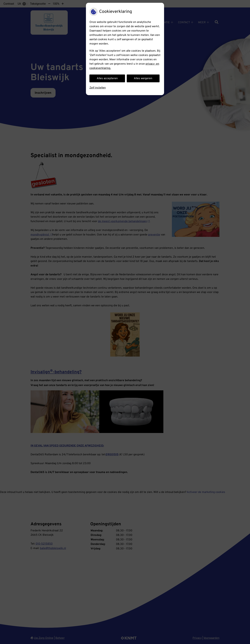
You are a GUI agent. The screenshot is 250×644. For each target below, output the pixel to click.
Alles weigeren (143, 78)
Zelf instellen (98, 88)
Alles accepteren (107, 78)
